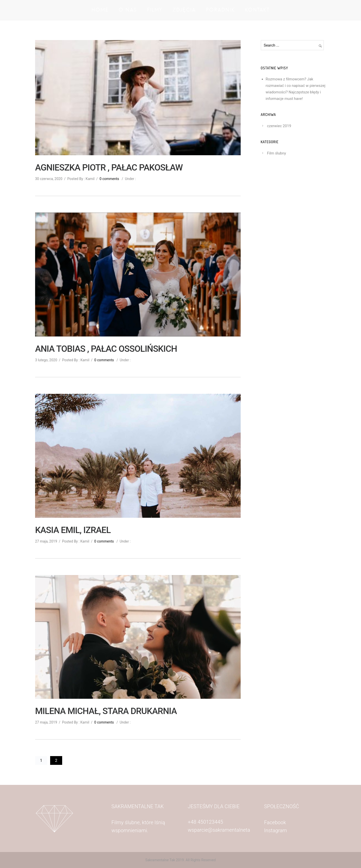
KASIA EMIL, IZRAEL (73, 530)
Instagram (276, 830)
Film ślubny (277, 153)
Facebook (276, 822)
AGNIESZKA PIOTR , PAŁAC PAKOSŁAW (109, 168)
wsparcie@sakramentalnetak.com (226, 830)
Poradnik (220, 10)
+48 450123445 (205, 822)
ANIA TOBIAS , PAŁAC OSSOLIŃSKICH (106, 349)
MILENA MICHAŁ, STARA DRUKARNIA (106, 711)
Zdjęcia (184, 10)
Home (100, 10)
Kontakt (257, 10)
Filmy (155, 10)
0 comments (109, 179)
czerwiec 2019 (279, 126)
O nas (128, 10)
